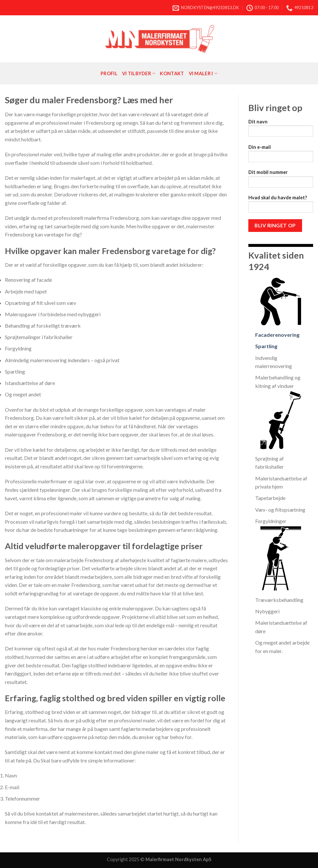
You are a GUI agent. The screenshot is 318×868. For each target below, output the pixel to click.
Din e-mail (281, 156)
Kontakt (172, 73)
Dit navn (281, 130)
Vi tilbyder (139, 73)
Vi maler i (203, 73)
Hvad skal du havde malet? (281, 206)
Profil (109, 73)
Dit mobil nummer (281, 181)
